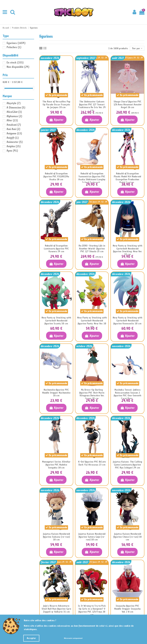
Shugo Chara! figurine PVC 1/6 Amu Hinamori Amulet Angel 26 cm (128, 105)
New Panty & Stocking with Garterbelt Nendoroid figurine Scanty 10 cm (56, 321)
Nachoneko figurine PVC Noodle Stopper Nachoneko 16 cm (56, 393)
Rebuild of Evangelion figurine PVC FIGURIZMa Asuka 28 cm (56, 177)
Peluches (14, 47)
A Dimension (16, 107)
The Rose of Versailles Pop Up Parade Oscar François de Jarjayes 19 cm (56, 105)
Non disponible (18, 67)
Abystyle (14, 103)
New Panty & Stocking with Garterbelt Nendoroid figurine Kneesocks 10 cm (127, 321)
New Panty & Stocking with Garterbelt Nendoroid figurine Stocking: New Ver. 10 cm (127, 250)
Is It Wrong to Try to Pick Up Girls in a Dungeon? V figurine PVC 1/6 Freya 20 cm (92, 610)
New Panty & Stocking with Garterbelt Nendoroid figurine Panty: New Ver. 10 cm (92, 322)
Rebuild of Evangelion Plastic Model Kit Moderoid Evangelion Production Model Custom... (127, 178)
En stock (15, 62)
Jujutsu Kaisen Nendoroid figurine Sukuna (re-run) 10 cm (56, 537)
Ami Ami (13, 129)
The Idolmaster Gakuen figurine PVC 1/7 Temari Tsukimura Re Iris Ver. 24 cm (92, 106)
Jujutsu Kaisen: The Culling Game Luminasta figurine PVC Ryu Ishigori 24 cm (127, 465)
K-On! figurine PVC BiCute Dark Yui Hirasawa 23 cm (92, 463)
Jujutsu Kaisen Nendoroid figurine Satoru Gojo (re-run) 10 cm (92, 537)
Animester (15, 142)
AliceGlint (14, 112)
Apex (12, 151)
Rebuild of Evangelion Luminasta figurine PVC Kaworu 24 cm (56, 249)
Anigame (14, 133)
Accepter (31, 638)
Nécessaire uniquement (73, 638)
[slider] (4, 88)
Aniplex (14, 146)
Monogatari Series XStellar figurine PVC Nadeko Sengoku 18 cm (56, 465)
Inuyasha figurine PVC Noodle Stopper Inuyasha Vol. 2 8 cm (127, 609)
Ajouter (56, 120)
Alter (12, 120)
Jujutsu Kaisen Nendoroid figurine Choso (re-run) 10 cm (128, 537)
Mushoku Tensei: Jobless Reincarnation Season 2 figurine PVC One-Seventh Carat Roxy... (127, 394)
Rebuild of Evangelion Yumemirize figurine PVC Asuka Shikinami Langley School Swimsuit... (92, 178)
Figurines (16, 43)
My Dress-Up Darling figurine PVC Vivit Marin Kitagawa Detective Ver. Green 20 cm (92, 394)
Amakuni (14, 125)
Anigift (13, 138)
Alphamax (14, 116)
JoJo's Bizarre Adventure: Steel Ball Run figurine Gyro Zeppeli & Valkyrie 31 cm (56, 609)
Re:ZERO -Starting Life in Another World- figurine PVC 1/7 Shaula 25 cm (92, 249)
